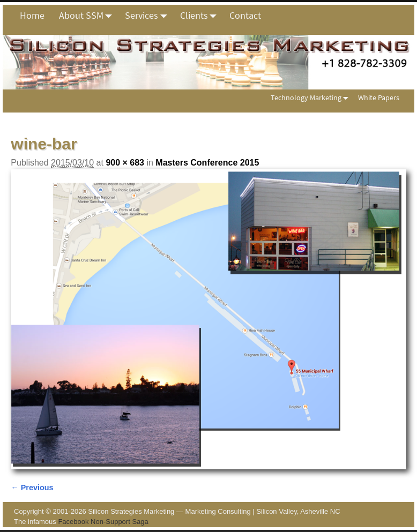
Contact (245, 15)
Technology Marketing (312, 98)
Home (32, 15)
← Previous (32, 488)
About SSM (88, 16)
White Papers (379, 98)
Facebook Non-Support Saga (103, 522)
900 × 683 (125, 163)
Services (149, 16)
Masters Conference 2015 (207, 163)
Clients (201, 16)
